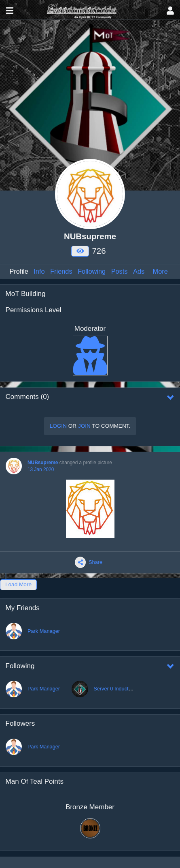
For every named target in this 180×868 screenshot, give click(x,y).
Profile (19, 271)
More (160, 271)
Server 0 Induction (114, 689)
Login (58, 426)
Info (39, 271)
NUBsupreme (43, 463)
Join (84, 426)
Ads (139, 271)
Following (92, 271)
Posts (120, 271)
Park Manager (44, 631)
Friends (61, 271)
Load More (18, 584)
